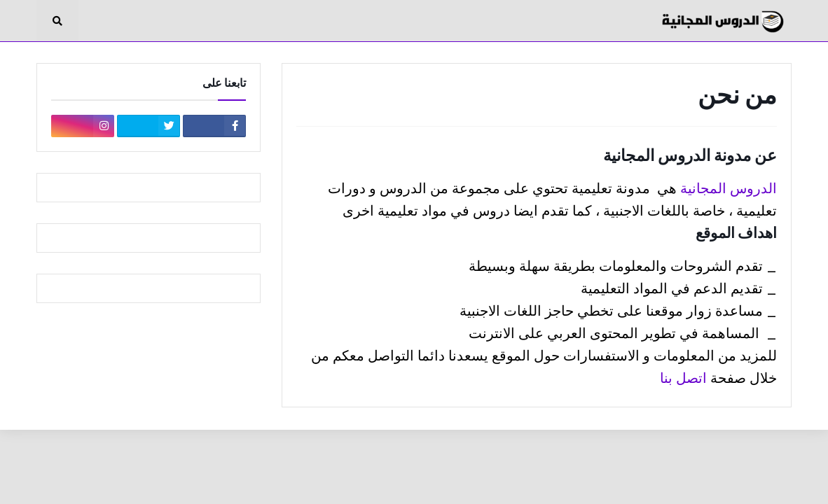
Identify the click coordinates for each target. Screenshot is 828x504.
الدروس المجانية (729, 188)
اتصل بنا (683, 378)
